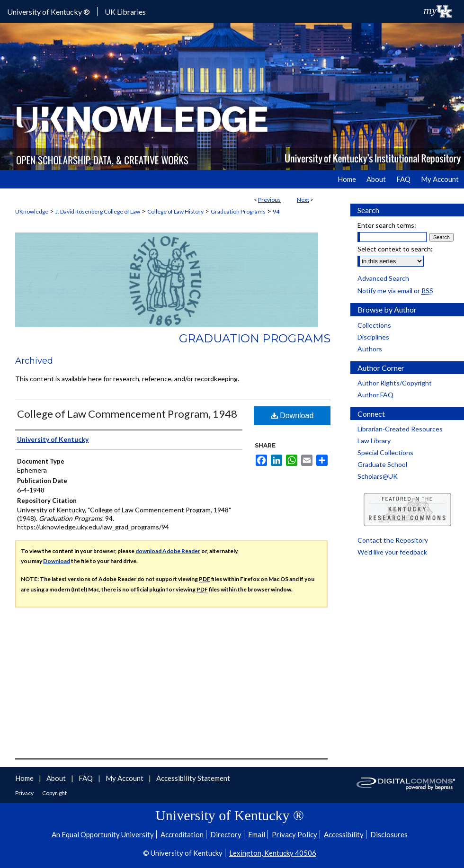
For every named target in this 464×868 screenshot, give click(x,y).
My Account (125, 778)
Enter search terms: (387, 225)
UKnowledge (32, 211)
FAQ (86, 778)
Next (303, 200)
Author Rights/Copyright (395, 383)
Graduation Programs (238, 211)
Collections (374, 325)
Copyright (54, 793)
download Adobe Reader (168, 551)
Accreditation (182, 834)
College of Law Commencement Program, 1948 (127, 414)
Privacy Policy (294, 834)
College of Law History (175, 211)
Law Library (374, 441)
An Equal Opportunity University (103, 834)
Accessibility (344, 834)
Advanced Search (383, 278)
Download (292, 416)
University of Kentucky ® (49, 12)
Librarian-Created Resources (400, 429)
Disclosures (389, 834)
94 (276, 211)
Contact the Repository (393, 540)
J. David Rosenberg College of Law (98, 211)
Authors (370, 349)
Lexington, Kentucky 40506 (273, 853)
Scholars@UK (378, 476)
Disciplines (373, 337)
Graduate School (382, 464)
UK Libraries (125, 12)
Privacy (25, 793)
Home (25, 778)
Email (257, 834)
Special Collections (385, 452)
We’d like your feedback (392, 552)
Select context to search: (395, 249)
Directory (226, 834)
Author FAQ (375, 395)
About (57, 778)
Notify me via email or (395, 291)
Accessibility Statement (193, 778)
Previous (269, 200)
